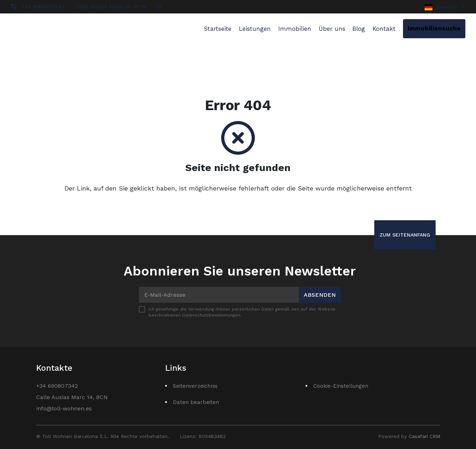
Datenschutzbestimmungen (211, 315)
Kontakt (384, 29)
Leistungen (255, 29)
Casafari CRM (424, 436)
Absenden (320, 295)
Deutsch (445, 7)
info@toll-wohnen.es (64, 408)
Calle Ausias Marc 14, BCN (110, 7)
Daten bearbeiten (196, 402)
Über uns (332, 29)
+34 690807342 (43, 7)
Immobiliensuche (434, 28)
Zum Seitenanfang (405, 235)
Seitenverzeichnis (195, 386)
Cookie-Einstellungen (341, 386)
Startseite (218, 29)
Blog (359, 29)
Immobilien (295, 29)
